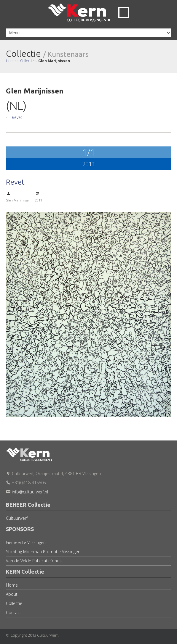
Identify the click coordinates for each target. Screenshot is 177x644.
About (12, 594)
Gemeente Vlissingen (26, 542)
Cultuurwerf (17, 518)
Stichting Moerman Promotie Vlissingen (43, 552)
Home (11, 61)
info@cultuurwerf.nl (30, 492)
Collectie (27, 61)
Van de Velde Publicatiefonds (34, 561)
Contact (13, 612)
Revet (16, 117)
